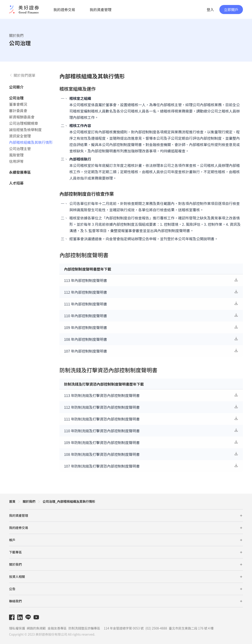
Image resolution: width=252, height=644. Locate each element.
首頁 (12, 501)
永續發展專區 (20, 172)
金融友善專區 (57, 628)
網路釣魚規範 (36, 628)
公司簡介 (16, 87)
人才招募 (16, 183)
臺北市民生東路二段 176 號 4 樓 (191, 628)
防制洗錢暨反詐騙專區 (84, 628)
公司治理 (16, 98)
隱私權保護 (17, 628)
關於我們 (16, 35)
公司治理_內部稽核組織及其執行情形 (69, 501)
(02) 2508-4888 (156, 628)
